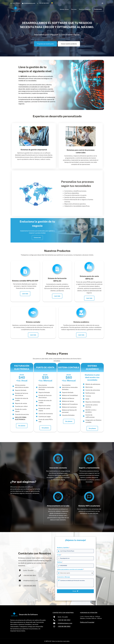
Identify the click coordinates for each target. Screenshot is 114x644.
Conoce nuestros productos (69, 44)
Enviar (75, 591)
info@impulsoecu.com (30, 3)
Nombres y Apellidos (63, 548)
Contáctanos (98, 9)
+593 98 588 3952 (30, 586)
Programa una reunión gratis (45, 44)
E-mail (59, 555)
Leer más (25, 301)
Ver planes (22, 433)
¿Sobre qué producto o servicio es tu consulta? (70, 569)
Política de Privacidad (87, 622)
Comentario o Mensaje (63, 577)
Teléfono (60, 562)
